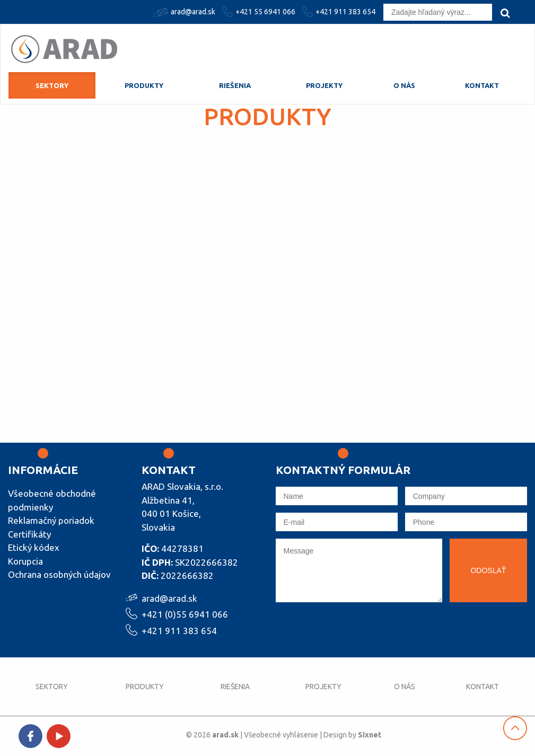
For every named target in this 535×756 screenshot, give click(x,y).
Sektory (52, 85)
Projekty (324, 85)
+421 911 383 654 (340, 12)
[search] (505, 13)
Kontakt (482, 85)
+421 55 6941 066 (260, 12)
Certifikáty (29, 534)
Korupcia (25, 561)
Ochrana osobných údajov (59, 574)
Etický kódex (34, 547)
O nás (404, 85)
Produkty (144, 85)
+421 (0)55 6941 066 (185, 613)
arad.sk (225, 735)
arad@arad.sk (186, 12)
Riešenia (235, 85)
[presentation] (356, 630)
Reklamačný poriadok (51, 520)
